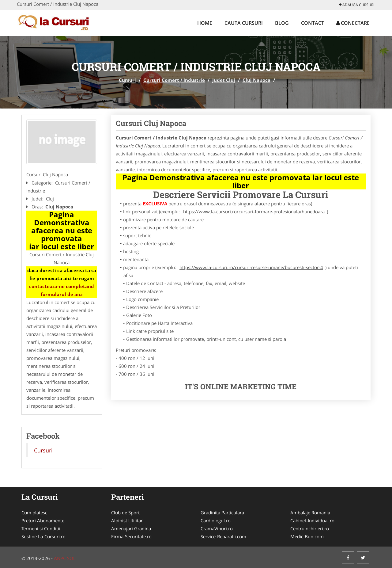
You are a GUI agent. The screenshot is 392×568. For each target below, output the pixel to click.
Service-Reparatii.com (223, 536)
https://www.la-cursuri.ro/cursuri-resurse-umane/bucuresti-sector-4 (251, 267)
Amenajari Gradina (131, 528)
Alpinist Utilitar (127, 520)
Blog (282, 23)
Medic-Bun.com (307, 536)
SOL (71, 558)
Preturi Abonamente (43, 520)
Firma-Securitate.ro (131, 536)
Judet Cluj (224, 80)
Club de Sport (125, 513)
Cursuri (127, 80)
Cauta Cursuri (244, 23)
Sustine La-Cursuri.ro (43, 536)
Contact (313, 23)
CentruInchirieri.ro (310, 528)
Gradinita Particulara (222, 513)
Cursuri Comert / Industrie (174, 80)
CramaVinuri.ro (217, 528)
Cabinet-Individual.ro (312, 520)
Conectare (353, 23)
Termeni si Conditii (41, 528)
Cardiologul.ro (216, 520)
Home (205, 23)
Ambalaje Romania (310, 513)
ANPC (60, 558)
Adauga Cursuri (356, 5)
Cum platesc (34, 513)
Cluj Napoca (256, 80)
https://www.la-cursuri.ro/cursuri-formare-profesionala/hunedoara (254, 212)
